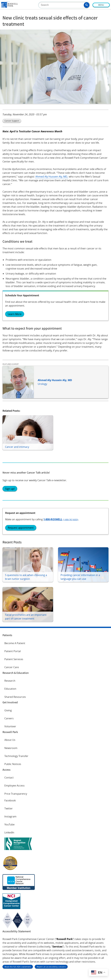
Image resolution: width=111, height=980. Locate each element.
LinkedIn (9, 832)
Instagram (10, 816)
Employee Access (14, 786)
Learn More (15, 314)
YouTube (9, 824)
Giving (8, 710)
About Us (10, 740)
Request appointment (21, 528)
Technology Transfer (16, 756)
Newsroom (11, 748)
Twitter (9, 808)
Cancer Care (12, 667)
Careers (9, 718)
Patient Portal (13, 651)
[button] (87, 5)
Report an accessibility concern (51, 967)
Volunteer (10, 726)
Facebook (10, 800)
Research (10, 681)
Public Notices (13, 764)
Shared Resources (15, 697)
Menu (101, 5)
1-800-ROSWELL (53, 519)
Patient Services (14, 659)
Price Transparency (16, 794)
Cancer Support (12, 121)
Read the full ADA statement (18, 967)
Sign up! (10, 489)
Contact (9, 778)
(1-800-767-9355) (71, 520)
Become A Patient (15, 643)
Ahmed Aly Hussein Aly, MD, (52, 177)
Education (10, 689)
